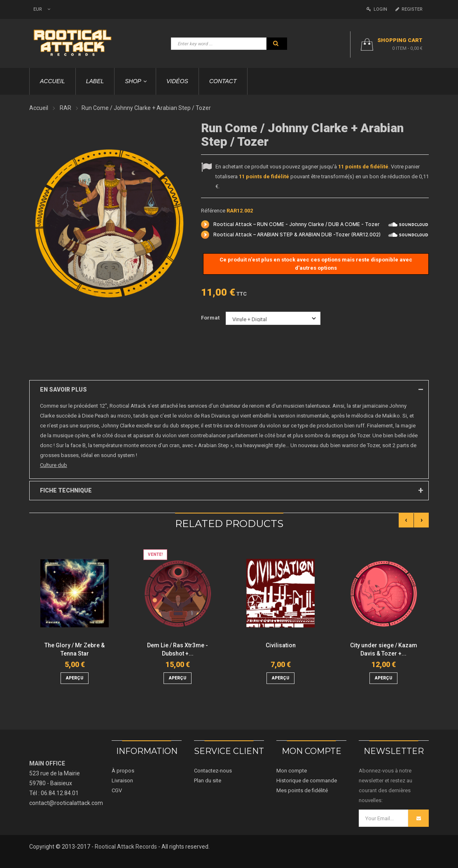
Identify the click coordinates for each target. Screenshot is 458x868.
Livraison (122, 780)
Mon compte (292, 771)
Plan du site (208, 780)
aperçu (75, 678)
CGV (117, 790)
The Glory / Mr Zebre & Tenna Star (75, 649)
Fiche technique (66, 490)
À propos (123, 771)
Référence (213, 211)
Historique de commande (307, 780)
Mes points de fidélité (302, 790)
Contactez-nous (213, 771)
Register (409, 9)
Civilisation (281, 645)
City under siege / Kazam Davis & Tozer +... (384, 649)
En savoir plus (63, 390)
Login (377, 9)
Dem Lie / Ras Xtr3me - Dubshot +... (178, 649)
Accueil (39, 108)
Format (211, 318)
